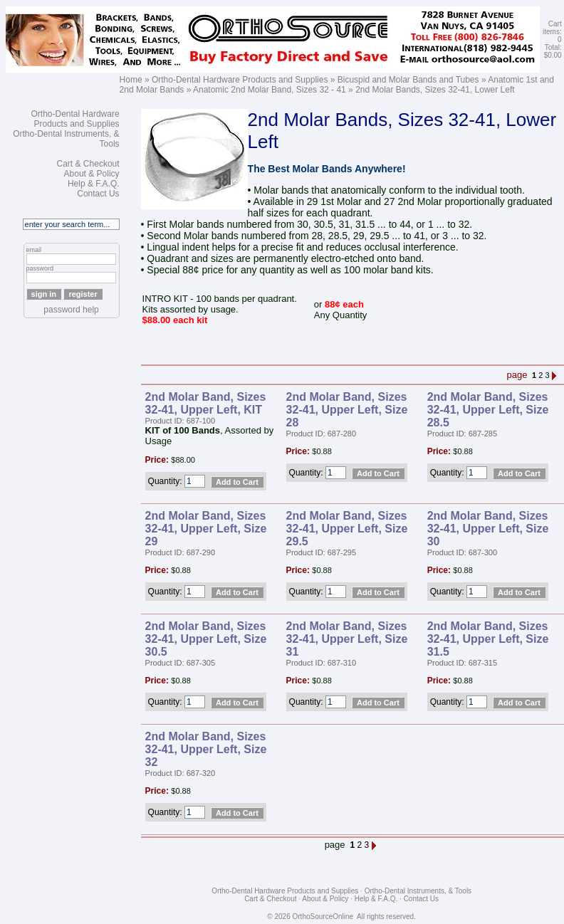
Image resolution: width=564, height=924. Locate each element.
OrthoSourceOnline (323, 917)
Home (131, 80)
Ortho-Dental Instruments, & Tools (418, 891)
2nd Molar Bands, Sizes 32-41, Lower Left (435, 90)
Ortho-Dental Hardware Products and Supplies (240, 80)
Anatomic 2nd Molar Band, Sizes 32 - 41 (270, 90)
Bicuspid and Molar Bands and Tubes (408, 80)
